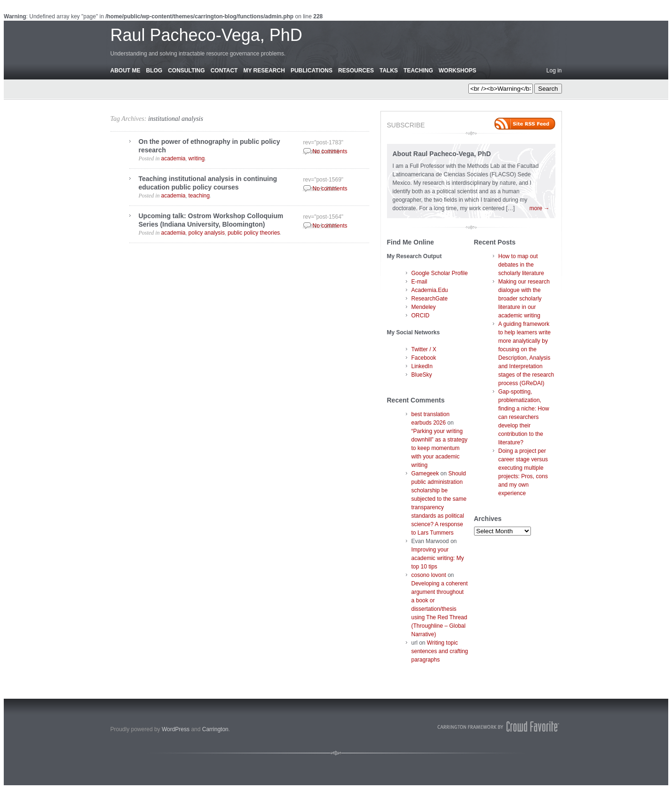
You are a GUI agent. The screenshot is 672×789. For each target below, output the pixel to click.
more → (540, 208)
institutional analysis (176, 119)
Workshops (458, 71)
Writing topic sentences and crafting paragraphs (440, 651)
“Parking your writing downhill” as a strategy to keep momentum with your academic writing (439, 448)
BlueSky (422, 375)
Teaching (418, 71)
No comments (330, 151)
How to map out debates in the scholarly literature (521, 265)
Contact (224, 71)
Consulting (186, 71)
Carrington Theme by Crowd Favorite (498, 726)
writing (197, 158)
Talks (389, 71)
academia (174, 158)
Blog (154, 71)
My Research (264, 71)
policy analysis (207, 233)
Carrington (215, 729)
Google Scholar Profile (440, 273)
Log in (554, 71)
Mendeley (424, 307)
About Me (126, 71)
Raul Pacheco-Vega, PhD (206, 35)
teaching (199, 196)
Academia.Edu (430, 290)
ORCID (421, 316)
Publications (312, 71)
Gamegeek (425, 473)
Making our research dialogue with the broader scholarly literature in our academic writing (524, 299)
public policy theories (254, 233)
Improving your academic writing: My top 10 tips (438, 558)
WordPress (176, 729)
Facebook (424, 358)
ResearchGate (430, 299)
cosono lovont (429, 575)
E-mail (419, 282)
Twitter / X (424, 349)
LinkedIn (422, 366)
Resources (356, 71)
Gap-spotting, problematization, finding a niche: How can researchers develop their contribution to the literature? (524, 417)
